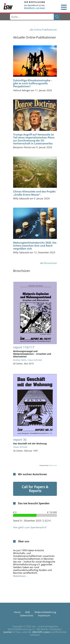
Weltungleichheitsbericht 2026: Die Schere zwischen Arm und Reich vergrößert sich (35, 246)
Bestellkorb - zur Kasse (34, 8)
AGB (27, 612)
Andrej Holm (20, 360)
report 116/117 (24, 347)
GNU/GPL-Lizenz (41, 632)
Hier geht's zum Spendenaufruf (30, 527)
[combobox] (32, 17)
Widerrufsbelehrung (45, 612)
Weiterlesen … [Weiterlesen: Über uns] (21, 576)
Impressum (44, 615)
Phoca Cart (53, 465)
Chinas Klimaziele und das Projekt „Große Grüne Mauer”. (34, 193)
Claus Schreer (35, 360)
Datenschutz (27, 615)
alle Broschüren (48, 263)
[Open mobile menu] (64, 7)
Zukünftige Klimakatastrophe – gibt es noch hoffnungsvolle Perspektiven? (33, 83)
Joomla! (8, 632)
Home (17, 612)
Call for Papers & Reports (35, 489)
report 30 (20, 440)
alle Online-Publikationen (43, 30)
